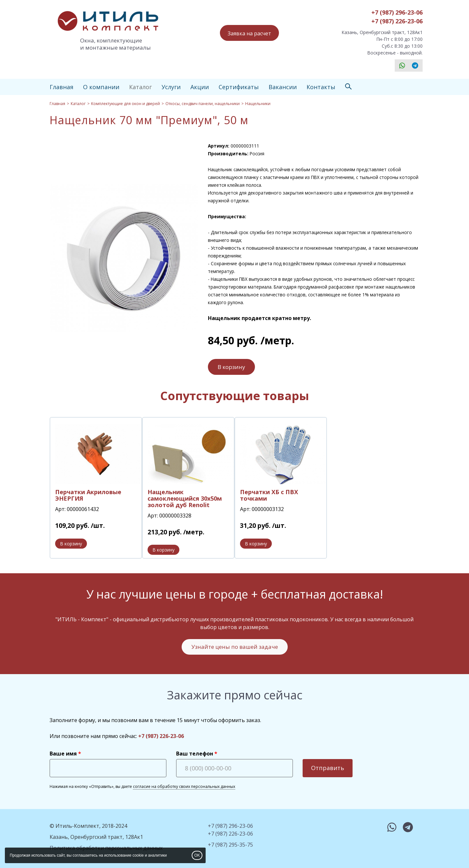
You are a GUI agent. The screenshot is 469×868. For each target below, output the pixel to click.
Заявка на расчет (249, 33)
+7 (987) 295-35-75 (230, 845)
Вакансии (283, 87)
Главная (61, 87)
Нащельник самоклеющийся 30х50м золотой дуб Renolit (185, 498)
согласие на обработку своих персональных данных (184, 786)
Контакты (321, 87)
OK (197, 855)
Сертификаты (239, 87)
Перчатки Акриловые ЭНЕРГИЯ (88, 495)
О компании (101, 87)
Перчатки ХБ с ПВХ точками (269, 495)
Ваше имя (63, 754)
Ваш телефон (195, 754)
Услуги (171, 87)
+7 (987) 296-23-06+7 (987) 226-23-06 (397, 17)
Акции (200, 87)
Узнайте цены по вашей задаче (235, 647)
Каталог (140, 87)
